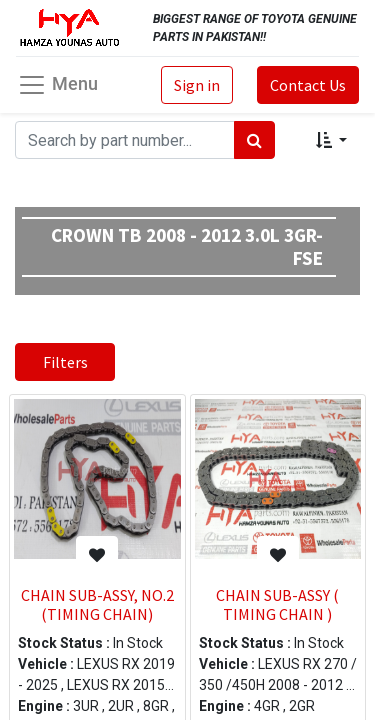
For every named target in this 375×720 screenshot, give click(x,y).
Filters (65, 362)
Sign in (197, 85)
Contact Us (308, 85)
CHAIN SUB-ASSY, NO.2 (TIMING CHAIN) (97, 604)
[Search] (254, 140)
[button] (331, 140)
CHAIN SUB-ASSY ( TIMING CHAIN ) (277, 604)
